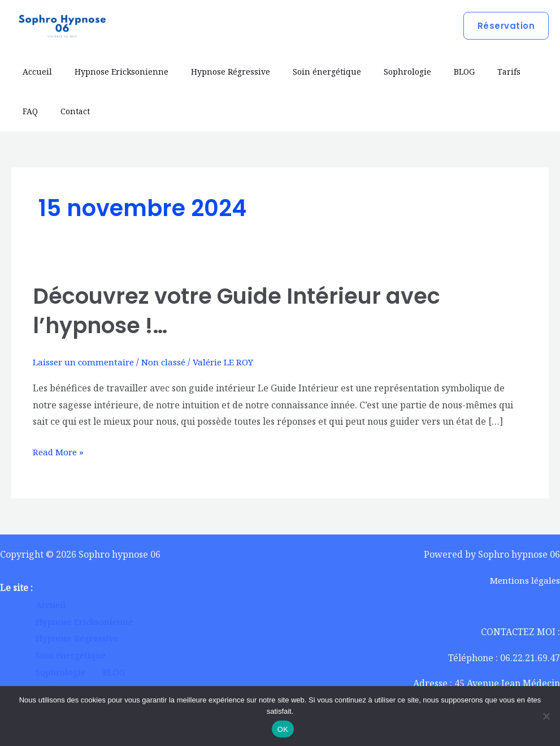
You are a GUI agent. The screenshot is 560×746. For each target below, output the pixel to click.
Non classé (168, 362)
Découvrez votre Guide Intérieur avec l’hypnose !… (245, 311)
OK (283, 729)
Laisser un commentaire (85, 362)
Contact (34, 111)
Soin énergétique (303, 72)
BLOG (427, 72)
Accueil (34, 72)
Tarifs (465, 72)
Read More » (60, 451)
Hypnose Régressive (214, 72)
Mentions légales (524, 580)
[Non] (546, 716)
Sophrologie (377, 72)
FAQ (500, 72)
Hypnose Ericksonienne (111, 72)
